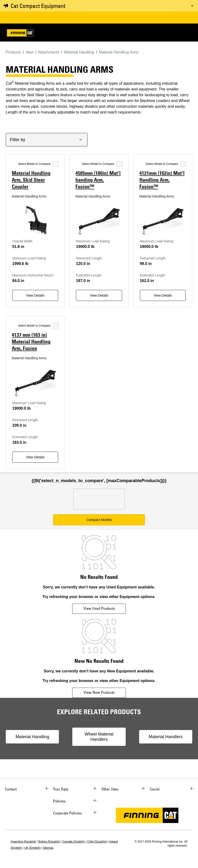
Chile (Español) (97, 842)
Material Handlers (166, 737)
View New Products (99, 692)
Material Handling (32, 737)
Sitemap (48, 848)
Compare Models (99, 520)
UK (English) (32, 848)
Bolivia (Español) (49, 842)
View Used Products (99, 608)
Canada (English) (74, 842)
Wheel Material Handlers (99, 737)
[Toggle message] (192, 6)
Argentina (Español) (23, 842)
